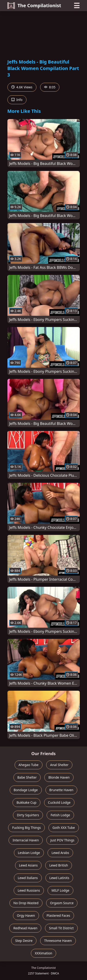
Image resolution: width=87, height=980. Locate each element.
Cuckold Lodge (59, 802)
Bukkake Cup (26, 802)
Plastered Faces (58, 915)
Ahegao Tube (29, 765)
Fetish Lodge (60, 815)
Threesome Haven (58, 941)
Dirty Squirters (28, 815)
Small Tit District (61, 928)
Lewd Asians (28, 865)
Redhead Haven (25, 928)
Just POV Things (62, 840)
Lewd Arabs (60, 853)
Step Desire (24, 941)
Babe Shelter (27, 777)
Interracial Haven (26, 840)
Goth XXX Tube (64, 828)
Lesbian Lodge (29, 853)
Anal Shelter (59, 765)
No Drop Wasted (26, 903)
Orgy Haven (26, 915)
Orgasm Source (62, 903)
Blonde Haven (59, 777)
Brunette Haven (61, 790)
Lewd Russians (29, 890)
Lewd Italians (28, 878)
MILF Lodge (60, 890)
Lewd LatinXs (59, 878)
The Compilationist (34, 6)
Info (17, 100)
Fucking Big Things (26, 828)
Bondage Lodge (26, 790)
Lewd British (59, 865)
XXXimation (43, 953)
